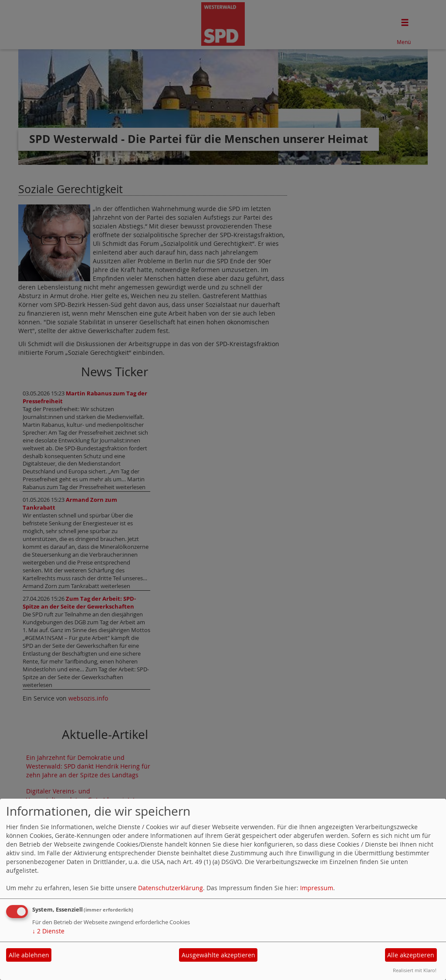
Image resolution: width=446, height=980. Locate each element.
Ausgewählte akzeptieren (218, 955)
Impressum (317, 888)
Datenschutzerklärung (171, 888)
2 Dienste (48, 931)
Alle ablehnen (29, 955)
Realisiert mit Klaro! (415, 970)
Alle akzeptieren (411, 955)
